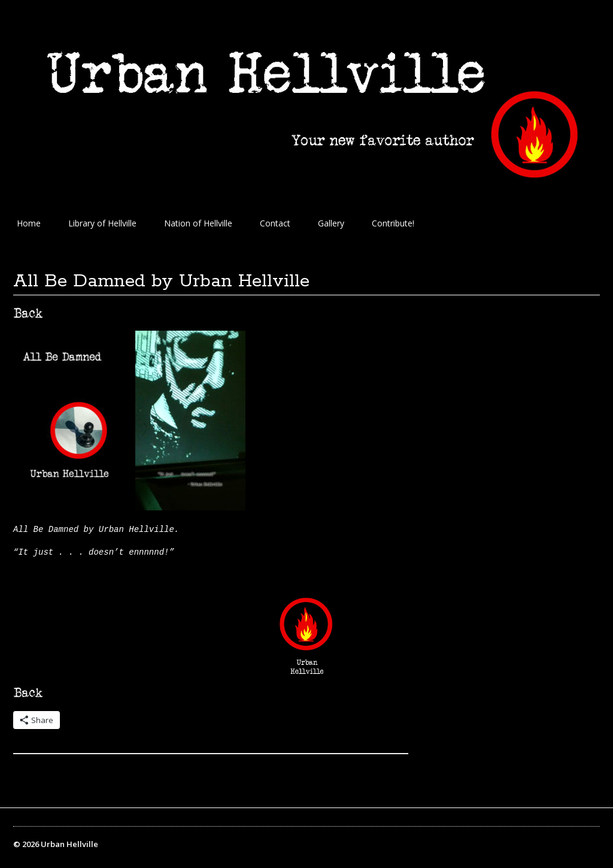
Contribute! (393, 223)
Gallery (331, 223)
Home (29, 223)
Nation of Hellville (198, 223)
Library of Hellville (102, 223)
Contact (275, 223)
